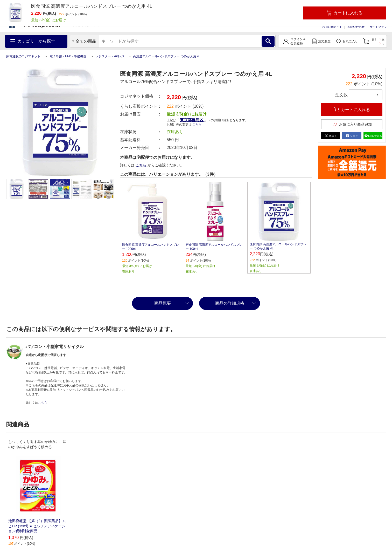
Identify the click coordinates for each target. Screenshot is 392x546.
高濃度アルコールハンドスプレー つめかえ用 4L (167, 56)
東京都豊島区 (192, 120)
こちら (197, 125)
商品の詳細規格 (230, 303)
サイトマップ (378, 27)
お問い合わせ (356, 27)
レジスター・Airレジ (110, 56)
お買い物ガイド (332, 27)
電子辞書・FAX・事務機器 (68, 56)
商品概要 (163, 303)
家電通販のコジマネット (23, 56)
